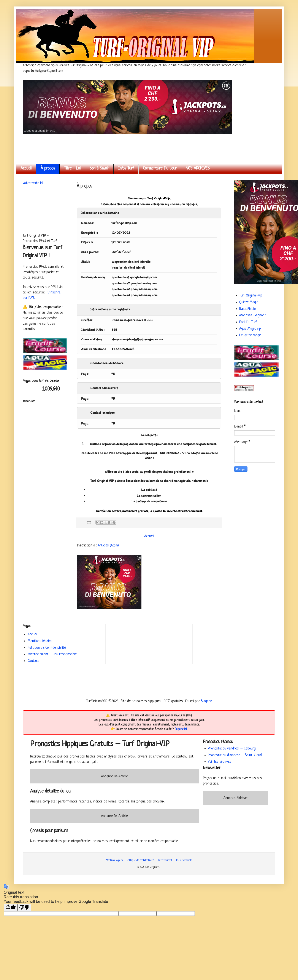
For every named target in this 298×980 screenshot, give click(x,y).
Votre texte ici (33, 183)
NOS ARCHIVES (198, 169)
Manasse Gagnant (253, 315)
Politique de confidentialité (140, 860)
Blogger (206, 701)
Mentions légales (40, 641)
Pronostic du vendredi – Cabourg (232, 749)
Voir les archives (220, 762)
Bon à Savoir (99, 169)
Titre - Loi (72, 169)
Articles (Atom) (108, 545)
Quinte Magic (249, 302)
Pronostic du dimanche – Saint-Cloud (235, 755)
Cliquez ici (181, 729)
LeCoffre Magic (250, 335)
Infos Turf (126, 169)
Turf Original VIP (24, 14)
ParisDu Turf (248, 322)
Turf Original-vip (251, 295)
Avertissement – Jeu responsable (52, 654)
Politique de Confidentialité (47, 648)
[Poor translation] (24, 907)
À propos (48, 169)
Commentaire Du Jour (160, 169)
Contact (33, 661)
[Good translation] (11, 907)
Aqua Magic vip (250, 329)
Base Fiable (247, 309)
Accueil (26, 169)
